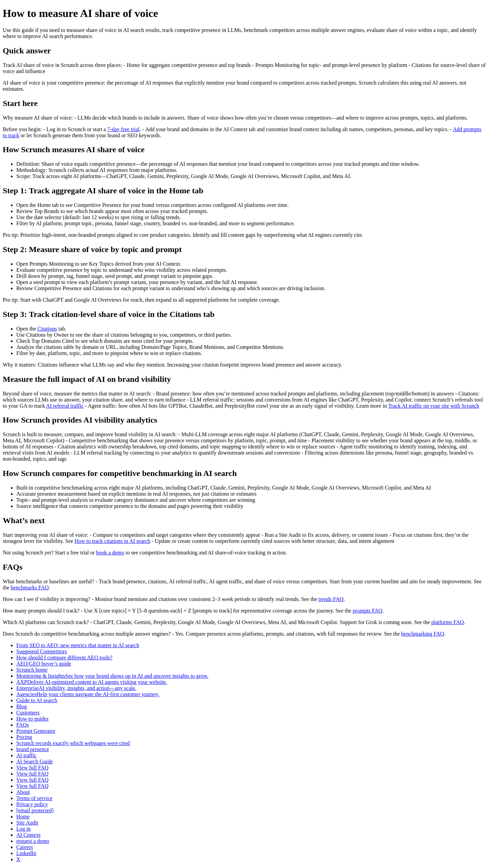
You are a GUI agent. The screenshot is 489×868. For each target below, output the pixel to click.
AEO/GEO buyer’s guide (44, 664)
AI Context (29, 835)
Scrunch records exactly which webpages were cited (73, 743)
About (23, 792)
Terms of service (34, 798)
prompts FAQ (368, 611)
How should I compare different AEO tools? (64, 658)
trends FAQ (331, 599)
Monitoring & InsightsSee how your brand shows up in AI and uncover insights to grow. (112, 676)
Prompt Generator (36, 731)
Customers (28, 713)
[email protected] (35, 810)
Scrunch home (32, 670)
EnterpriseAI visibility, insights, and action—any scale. (76, 688)
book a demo (110, 553)
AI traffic (26, 755)
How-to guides (32, 719)
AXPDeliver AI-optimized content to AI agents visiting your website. (92, 682)
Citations (47, 329)
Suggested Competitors (42, 651)
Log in (23, 829)
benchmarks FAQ (30, 588)
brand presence (33, 749)
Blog (22, 706)
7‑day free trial (123, 129)
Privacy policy (32, 804)
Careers (25, 847)
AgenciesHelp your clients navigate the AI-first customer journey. (88, 694)
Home (23, 817)
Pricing (24, 737)
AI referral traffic (65, 406)
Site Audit (27, 823)
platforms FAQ (448, 622)
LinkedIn (26, 853)
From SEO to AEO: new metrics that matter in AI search (78, 645)
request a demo (33, 841)
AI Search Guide (35, 761)
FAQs (23, 725)
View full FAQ (32, 768)
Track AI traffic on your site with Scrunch (434, 406)
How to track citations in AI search (112, 541)
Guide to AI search (37, 700)
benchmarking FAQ (422, 634)
